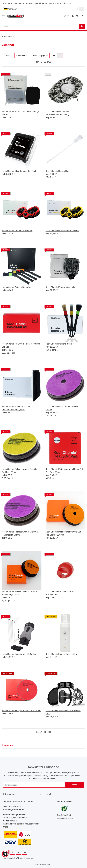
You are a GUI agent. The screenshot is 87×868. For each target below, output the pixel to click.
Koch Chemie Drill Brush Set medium (62, 231)
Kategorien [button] (7, 745)
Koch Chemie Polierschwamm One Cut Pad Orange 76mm (20, 593)
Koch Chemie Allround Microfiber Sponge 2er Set (21, 113)
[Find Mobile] (41, 26)
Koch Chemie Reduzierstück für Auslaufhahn (60, 593)
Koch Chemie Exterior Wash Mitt (60, 287)
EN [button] (65, 16)
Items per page (39, 56)
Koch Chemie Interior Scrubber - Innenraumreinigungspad (17, 408)
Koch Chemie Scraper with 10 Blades (19, 654)
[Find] (82, 26)
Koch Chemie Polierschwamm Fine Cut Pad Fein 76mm (20, 471)
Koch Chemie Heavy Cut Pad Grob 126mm (21, 711)
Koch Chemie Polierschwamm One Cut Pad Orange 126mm (63, 533)
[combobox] (40, 9)
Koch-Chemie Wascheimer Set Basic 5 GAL (63, 712)
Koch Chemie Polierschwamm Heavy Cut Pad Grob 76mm (64, 471)
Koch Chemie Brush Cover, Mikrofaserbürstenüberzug (58, 113)
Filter (7, 56)
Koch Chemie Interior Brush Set (60, 344)
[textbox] (40, 9)
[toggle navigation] (3, 15)
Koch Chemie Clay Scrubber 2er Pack (19, 171)
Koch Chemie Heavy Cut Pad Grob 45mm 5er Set (21, 345)
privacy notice (34, 775)
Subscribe (74, 785)
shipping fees (29, 858)
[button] (73, 16)
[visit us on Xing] (18, 852)
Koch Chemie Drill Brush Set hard (17, 231)
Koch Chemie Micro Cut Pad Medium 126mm (62, 408)
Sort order (21, 56)
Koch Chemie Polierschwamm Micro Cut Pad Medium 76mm (20, 533)
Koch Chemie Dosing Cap (57, 171)
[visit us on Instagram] (12, 852)
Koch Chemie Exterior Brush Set (17, 287)
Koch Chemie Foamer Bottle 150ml (61, 654)
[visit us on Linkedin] (25, 852)
